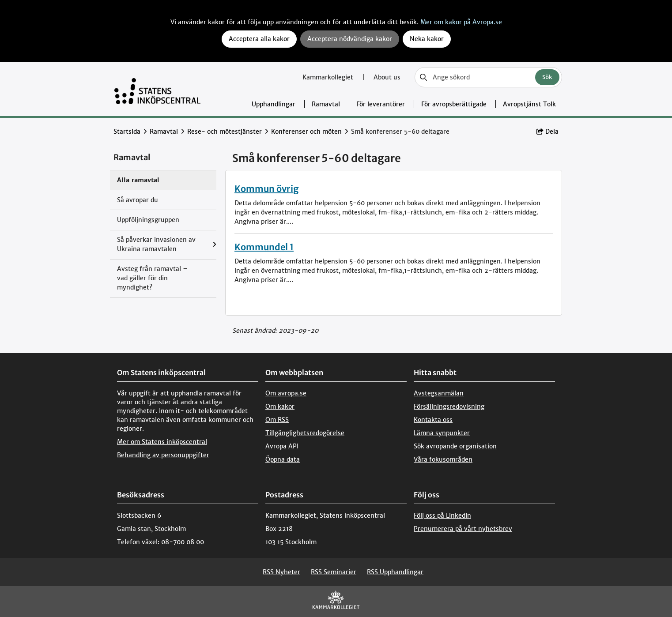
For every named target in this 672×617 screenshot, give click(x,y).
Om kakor (280, 406)
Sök (547, 77)
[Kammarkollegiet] (336, 602)
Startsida (127, 132)
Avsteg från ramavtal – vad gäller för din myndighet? (153, 278)
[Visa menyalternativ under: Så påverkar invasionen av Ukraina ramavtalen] (214, 245)
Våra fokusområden (443, 459)
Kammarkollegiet (329, 77)
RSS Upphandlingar (395, 572)
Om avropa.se (286, 393)
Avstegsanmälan (439, 393)
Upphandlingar (274, 104)
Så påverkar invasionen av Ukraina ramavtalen (156, 244)
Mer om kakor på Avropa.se (461, 22)
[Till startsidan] (157, 89)
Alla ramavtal (138, 180)
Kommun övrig (266, 189)
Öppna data (283, 459)
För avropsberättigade (454, 104)
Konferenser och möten (306, 132)
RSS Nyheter (281, 572)
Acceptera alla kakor (259, 39)
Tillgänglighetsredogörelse (305, 433)
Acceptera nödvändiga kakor (350, 39)
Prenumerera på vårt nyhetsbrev (463, 529)
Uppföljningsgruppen (148, 220)
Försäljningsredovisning (449, 406)
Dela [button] (547, 132)
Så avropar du (138, 200)
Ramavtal (326, 104)
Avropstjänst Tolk (529, 104)
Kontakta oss (433, 420)
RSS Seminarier (334, 572)
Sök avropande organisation (455, 446)
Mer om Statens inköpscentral (162, 442)
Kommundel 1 (264, 247)
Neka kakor (427, 39)
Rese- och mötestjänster (225, 132)
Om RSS (277, 420)
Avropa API (282, 446)
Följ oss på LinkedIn (442, 515)
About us (387, 77)
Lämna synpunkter (442, 433)
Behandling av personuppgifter (163, 455)
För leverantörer (381, 104)
